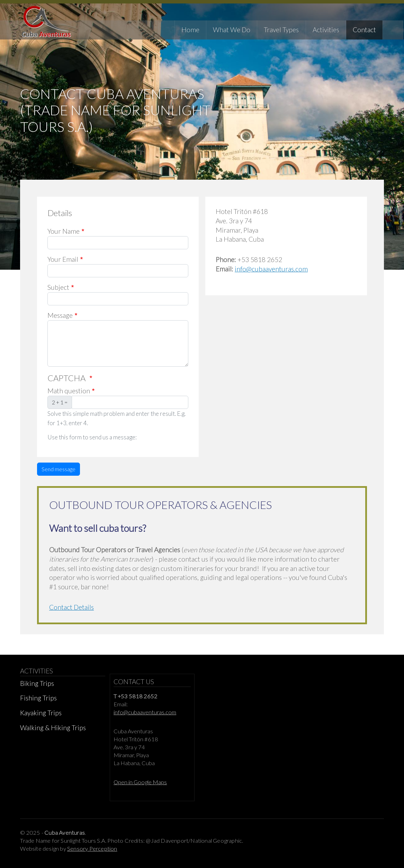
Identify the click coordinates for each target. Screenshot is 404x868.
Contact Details (71, 610)
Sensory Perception (92, 852)
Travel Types (282, 29)
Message (60, 318)
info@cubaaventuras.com (271, 272)
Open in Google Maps (140, 785)
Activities (327, 29)
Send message (59, 472)
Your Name (64, 234)
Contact (365, 29)
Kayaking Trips (41, 716)
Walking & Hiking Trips (53, 731)
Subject (58, 290)
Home (191, 29)
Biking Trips (37, 686)
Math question (69, 394)
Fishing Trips (38, 701)
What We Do (232, 29)
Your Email (63, 262)
